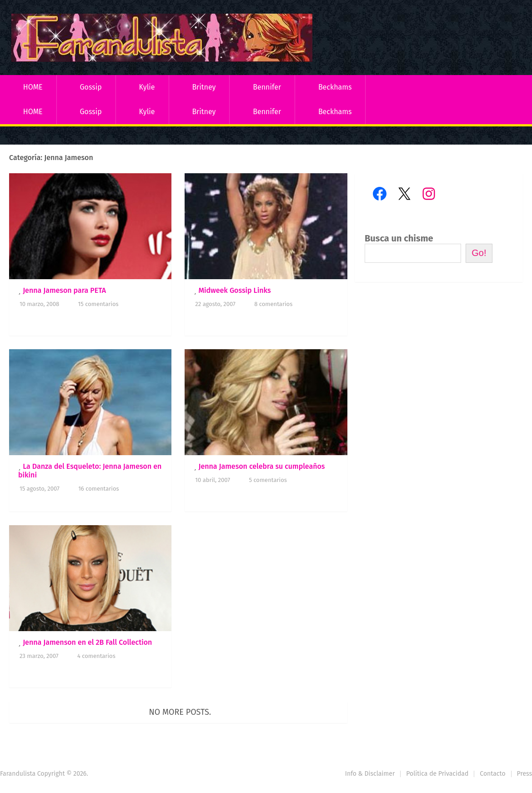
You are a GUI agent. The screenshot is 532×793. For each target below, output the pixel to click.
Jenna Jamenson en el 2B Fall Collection (87, 642)
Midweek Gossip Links (234, 290)
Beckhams (335, 87)
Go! (479, 253)
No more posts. (180, 712)
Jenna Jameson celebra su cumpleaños (261, 466)
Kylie (147, 87)
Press (524, 774)
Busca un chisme (399, 238)
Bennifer (267, 87)
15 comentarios (98, 304)
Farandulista (18, 774)
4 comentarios (96, 656)
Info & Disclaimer (370, 774)
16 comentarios (98, 489)
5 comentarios (268, 480)
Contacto (492, 774)
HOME (33, 87)
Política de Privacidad (437, 774)
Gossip (90, 87)
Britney (204, 87)
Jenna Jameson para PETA (64, 290)
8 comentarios (273, 304)
